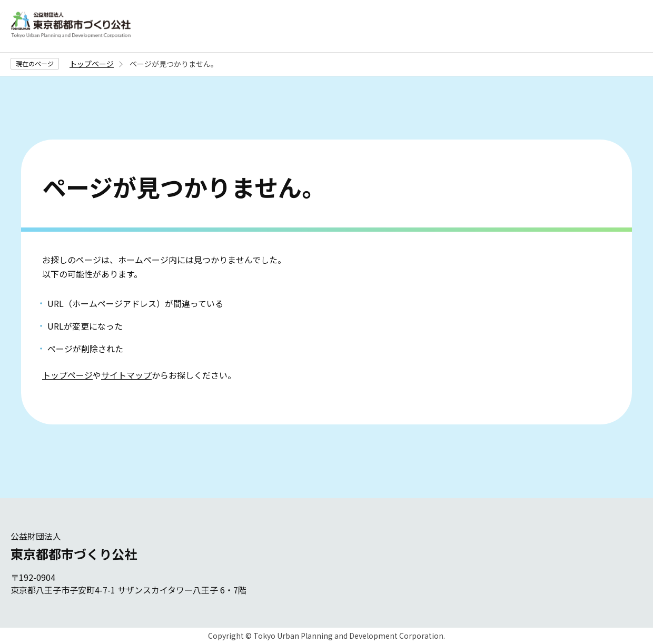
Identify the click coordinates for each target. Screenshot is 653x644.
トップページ (92, 64)
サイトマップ (126, 375)
